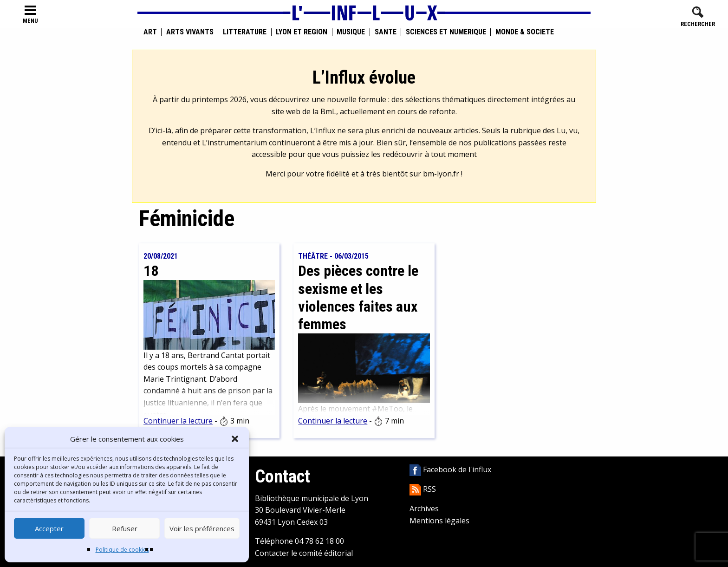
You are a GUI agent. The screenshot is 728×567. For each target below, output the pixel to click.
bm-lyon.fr (441, 174)
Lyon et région (302, 32)
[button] (235, 439)
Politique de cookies (122, 550)
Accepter (49, 528)
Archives (424, 508)
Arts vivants (190, 32)
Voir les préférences (202, 528)
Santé (386, 32)
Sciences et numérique (446, 32)
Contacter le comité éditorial (304, 553)
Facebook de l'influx (450, 469)
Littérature (245, 32)
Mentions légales (439, 521)
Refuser (125, 528)
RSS (423, 489)
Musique (351, 32)
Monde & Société (525, 32)
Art (150, 32)
